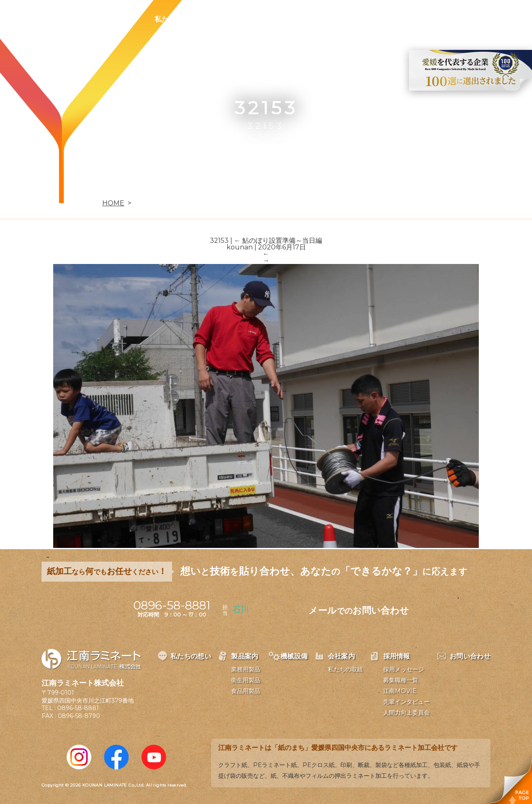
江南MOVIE (400, 691)
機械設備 (279, 19)
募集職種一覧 (401, 680)
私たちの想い (176, 19)
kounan (240, 247)
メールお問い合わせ (359, 610)
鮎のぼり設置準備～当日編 (278, 240)
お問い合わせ (431, 19)
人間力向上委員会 (406, 713)
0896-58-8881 (78, 708)
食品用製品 (246, 691)
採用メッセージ (404, 669)
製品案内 (231, 19)
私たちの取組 (345, 669)
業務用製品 (246, 669)
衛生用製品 (246, 680)
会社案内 (328, 19)
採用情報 (376, 19)
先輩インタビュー (406, 702)
